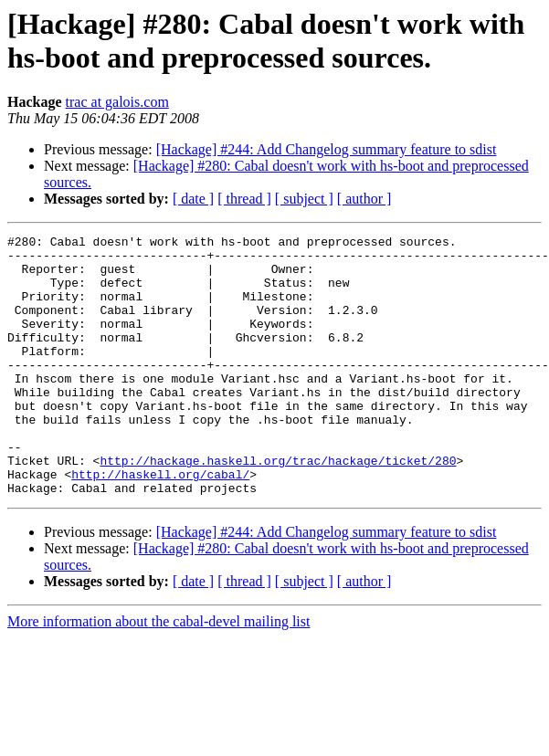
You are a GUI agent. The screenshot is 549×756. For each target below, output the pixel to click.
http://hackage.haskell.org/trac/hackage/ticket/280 (278, 507)
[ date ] (193, 199)
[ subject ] (304, 199)
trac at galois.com (117, 102)
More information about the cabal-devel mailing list (158, 673)
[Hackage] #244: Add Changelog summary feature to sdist (327, 149)
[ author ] (364, 199)
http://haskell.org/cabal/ (160, 523)
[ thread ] (244, 199)
